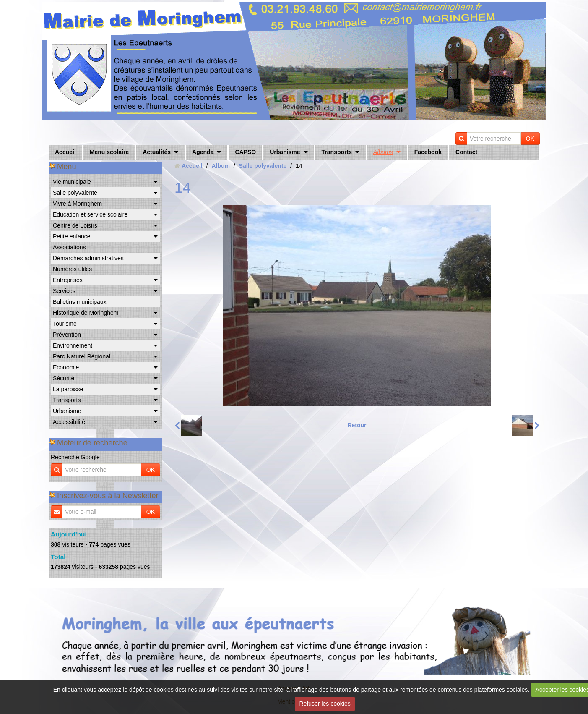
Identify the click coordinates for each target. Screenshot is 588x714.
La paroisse (68, 389)
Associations (69, 247)
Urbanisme (285, 152)
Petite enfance (72, 236)
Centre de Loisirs (75, 225)
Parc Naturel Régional (82, 356)
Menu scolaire (109, 152)
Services (64, 291)
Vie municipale (72, 182)
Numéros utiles (72, 269)
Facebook (428, 152)
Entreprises (68, 280)
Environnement (73, 345)
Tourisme (65, 324)
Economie (66, 367)
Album (221, 166)
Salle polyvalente (75, 193)
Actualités (157, 152)
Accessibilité (69, 422)
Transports (337, 152)
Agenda (203, 152)
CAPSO (245, 152)
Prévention (67, 335)
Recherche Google (75, 457)
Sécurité (64, 378)
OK (530, 139)
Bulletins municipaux (80, 302)
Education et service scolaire (90, 214)
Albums (383, 152)
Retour (357, 425)
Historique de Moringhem (86, 313)
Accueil (65, 152)
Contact (466, 152)
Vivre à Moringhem (77, 204)
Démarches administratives (88, 258)
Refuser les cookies (325, 704)
